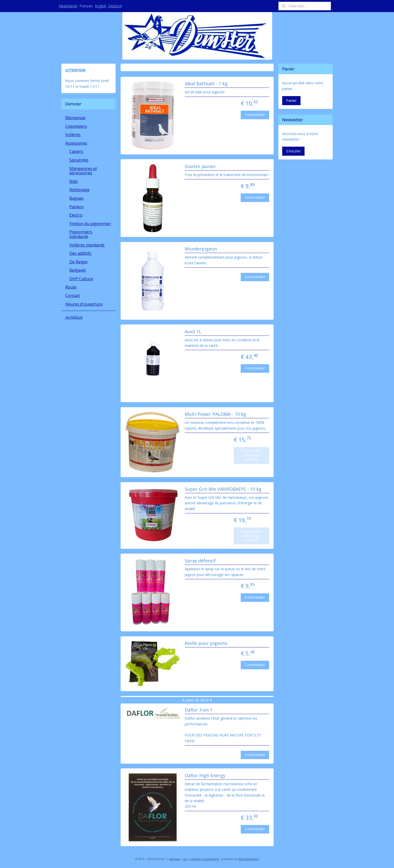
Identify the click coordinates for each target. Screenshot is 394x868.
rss (185, 859)
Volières (73, 135)
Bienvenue (75, 118)
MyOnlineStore (249, 859)
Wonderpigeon (201, 249)
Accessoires (76, 143)
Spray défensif (200, 561)
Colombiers (76, 126)
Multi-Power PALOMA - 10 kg (215, 414)
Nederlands (68, 6)
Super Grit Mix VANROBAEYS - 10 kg (223, 489)
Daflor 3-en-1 (198, 710)
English (101, 6)
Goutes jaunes (200, 167)
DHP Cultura (81, 279)
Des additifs (80, 253)
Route (71, 287)
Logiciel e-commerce (204, 859)
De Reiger (79, 262)
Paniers (77, 207)
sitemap (174, 859)
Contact (73, 296)
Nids (74, 181)
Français (86, 6)
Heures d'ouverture (84, 304)
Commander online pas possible (251, 455)
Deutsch (115, 6)
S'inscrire (293, 151)
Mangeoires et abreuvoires (83, 171)
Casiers (76, 151)
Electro (76, 215)
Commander (255, 115)
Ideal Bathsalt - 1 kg (206, 84)
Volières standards (87, 245)
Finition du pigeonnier (90, 224)
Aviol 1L (193, 332)
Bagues (77, 198)
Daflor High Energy (205, 776)
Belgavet (78, 270)
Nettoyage (79, 190)
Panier (291, 100)
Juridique (74, 317)
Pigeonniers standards (81, 234)
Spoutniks (79, 160)
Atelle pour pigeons (206, 643)
